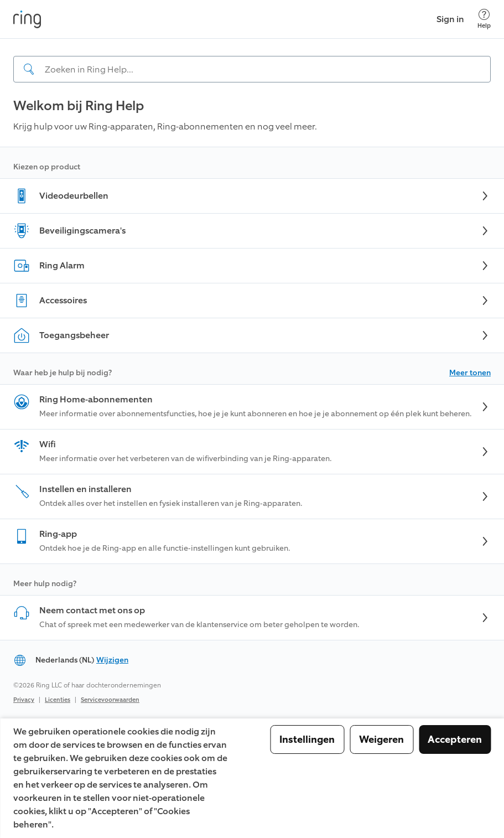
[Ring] (27, 19)
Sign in (450, 19)
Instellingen (307, 739)
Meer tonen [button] (470, 373)
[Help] (484, 19)
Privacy (24, 700)
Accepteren (455, 739)
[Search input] (252, 69)
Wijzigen (112, 660)
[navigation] (252, 60)
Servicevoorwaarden (110, 700)
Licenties (58, 700)
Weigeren (381, 739)
